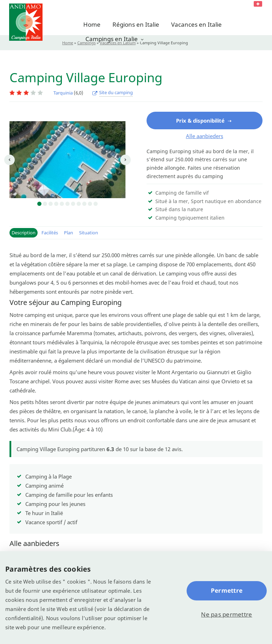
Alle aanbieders (205, 136)
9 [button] (84, 204)
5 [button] (62, 204)
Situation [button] (89, 233)
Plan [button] (69, 233)
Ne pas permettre (226, 614)
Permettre (227, 590)
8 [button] (79, 204)
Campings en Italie (112, 39)
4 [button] (56, 204)
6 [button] (67, 204)
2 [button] (45, 204)
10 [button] (90, 204)
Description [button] (24, 233)
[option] (67, 160)
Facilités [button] (50, 233)
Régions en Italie (136, 24)
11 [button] (96, 204)
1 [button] (39, 204)
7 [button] (73, 204)
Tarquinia (63, 93)
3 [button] (51, 204)
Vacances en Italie (196, 24)
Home (92, 24)
